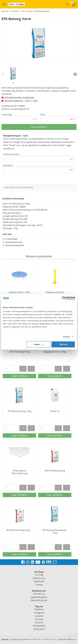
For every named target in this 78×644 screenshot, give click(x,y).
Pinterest (39, 623)
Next (75, 74)
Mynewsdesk (39, 626)
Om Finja (39, 575)
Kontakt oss (39, 594)
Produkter (14, 11)
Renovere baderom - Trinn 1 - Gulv (20, 101)
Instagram (39, 613)
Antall (58, 118)
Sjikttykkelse (39, 169)
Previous (3, 74)
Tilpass (38, 344)
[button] (4, 4)
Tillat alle (63, 344)
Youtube (39, 619)
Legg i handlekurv (39, 127)
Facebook (39, 609)
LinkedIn (39, 616)
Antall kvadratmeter (39, 157)
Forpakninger (20, 118)
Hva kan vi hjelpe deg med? (67, 4)
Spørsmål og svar (39, 600)
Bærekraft (39, 581)
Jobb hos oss (39, 578)
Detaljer (67, 337)
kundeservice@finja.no (67, 639)
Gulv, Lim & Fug (27, 11)
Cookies (39, 585)
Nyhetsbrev (39, 629)
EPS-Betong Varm (42, 11)
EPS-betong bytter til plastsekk (18, 97)
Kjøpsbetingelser (39, 597)
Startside (5, 11)
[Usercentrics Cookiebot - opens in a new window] (64, 298)
